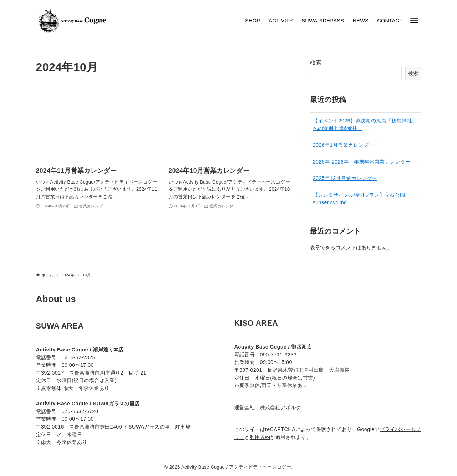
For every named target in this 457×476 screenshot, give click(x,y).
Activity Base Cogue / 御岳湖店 (273, 347)
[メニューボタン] (414, 21)
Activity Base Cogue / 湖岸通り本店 (80, 350)
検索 (316, 63)
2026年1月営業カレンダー (344, 145)
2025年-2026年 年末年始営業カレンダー (362, 162)
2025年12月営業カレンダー (345, 178)
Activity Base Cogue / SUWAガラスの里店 (88, 404)
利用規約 (260, 437)
